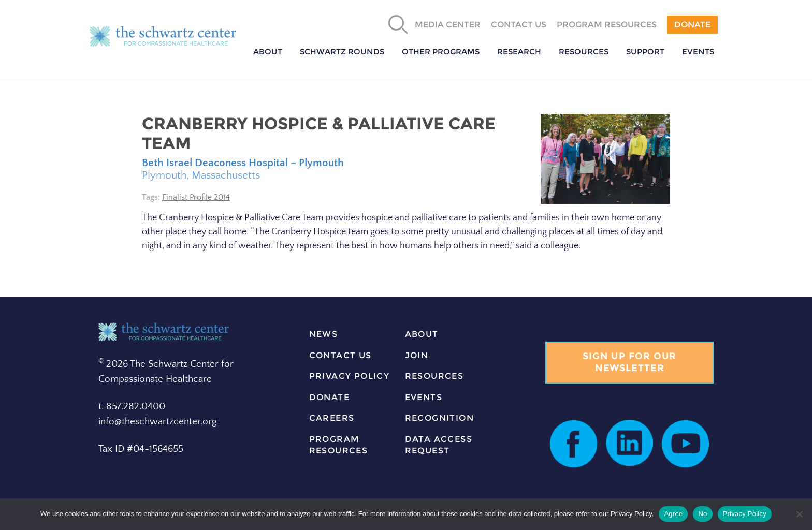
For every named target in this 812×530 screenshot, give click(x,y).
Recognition (439, 418)
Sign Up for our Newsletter (630, 362)
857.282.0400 (136, 407)
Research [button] (519, 51)
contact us (340, 355)
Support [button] (645, 51)
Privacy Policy (350, 376)
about (422, 334)
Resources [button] (584, 51)
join (417, 355)
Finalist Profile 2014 (196, 197)
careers (332, 418)
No (702, 514)
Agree (673, 514)
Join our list (565, 335)
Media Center (448, 25)
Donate (692, 25)
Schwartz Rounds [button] (342, 51)
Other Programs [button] (441, 51)
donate (329, 397)
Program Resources (607, 25)
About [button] (268, 51)
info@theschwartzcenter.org (158, 422)
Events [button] (698, 51)
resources (434, 376)
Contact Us (519, 25)
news (324, 334)
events (424, 397)
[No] (799, 514)
